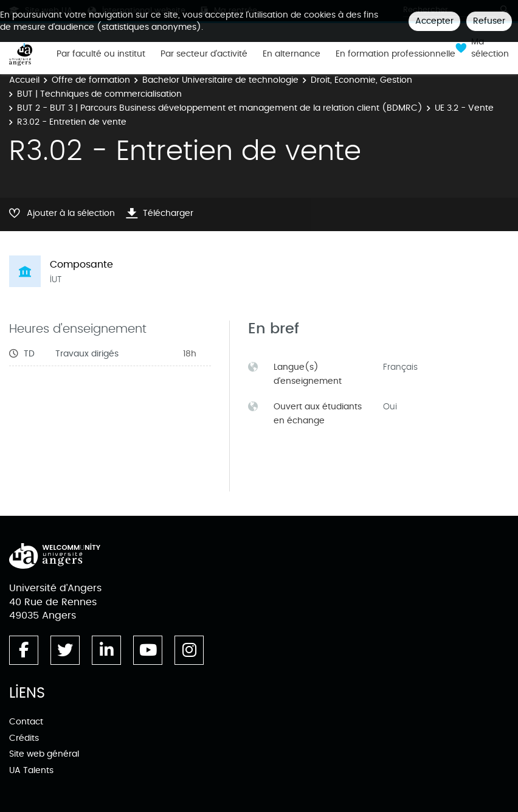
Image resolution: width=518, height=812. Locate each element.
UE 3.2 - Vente (464, 108)
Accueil (24, 80)
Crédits (24, 738)
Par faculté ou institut (101, 54)
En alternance (292, 54)
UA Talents (31, 770)
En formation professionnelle (395, 54)
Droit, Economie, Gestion (361, 80)
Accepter (434, 21)
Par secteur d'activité (204, 54)
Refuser (489, 21)
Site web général (44, 754)
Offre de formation (91, 80)
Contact (26, 722)
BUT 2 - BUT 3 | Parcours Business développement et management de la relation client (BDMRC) (220, 108)
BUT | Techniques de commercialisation (99, 94)
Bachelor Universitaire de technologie (220, 80)
